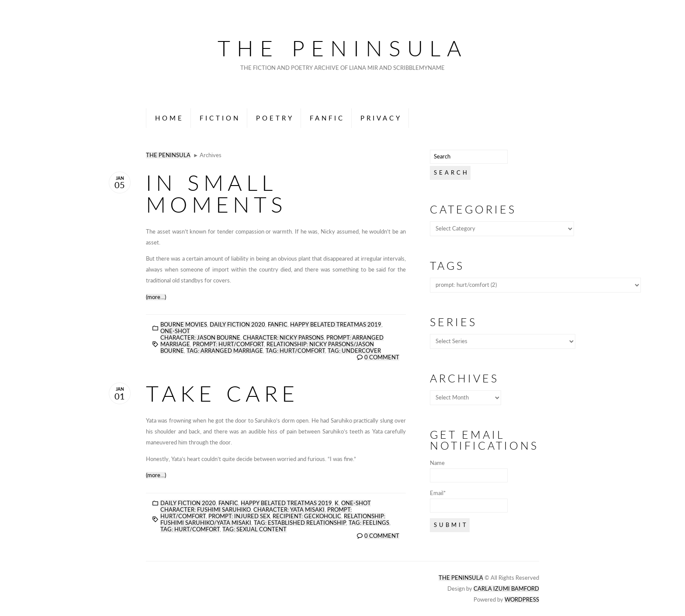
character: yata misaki (289, 510)
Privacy (381, 118)
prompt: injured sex (239, 516)
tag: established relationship (300, 523)
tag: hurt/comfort (295, 351)
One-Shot (175, 331)
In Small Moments (216, 193)
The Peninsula (343, 48)
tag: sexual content (254, 529)
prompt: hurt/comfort (228, 344)
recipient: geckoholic (307, 516)
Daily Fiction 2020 (237, 325)
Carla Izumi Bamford (506, 589)
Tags (447, 266)
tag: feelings (369, 523)
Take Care (222, 393)
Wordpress (522, 600)
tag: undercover (354, 351)
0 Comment (382, 357)
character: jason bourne (200, 338)
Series (453, 322)
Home (170, 118)
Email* (469, 501)
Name (469, 471)
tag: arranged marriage (225, 351)
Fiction (220, 118)
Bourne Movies (184, 325)
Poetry (275, 118)
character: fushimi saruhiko (206, 510)
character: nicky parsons (283, 338)
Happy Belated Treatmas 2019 (336, 325)
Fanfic (327, 118)
